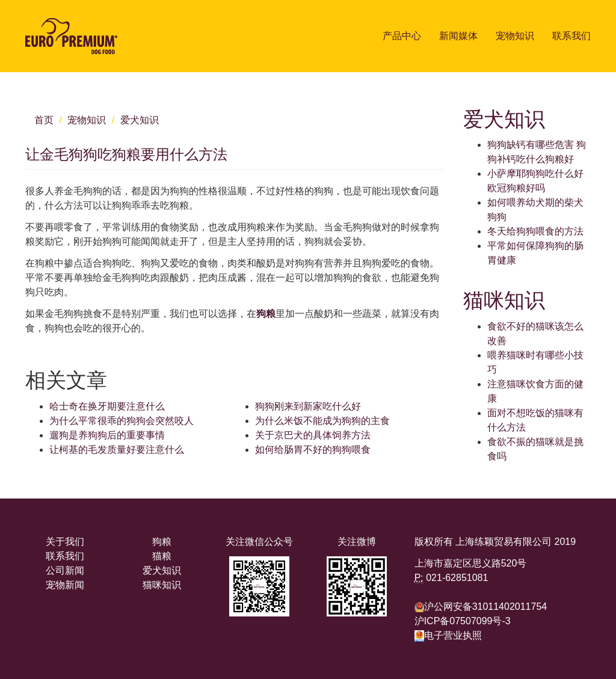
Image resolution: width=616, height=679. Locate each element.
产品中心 (402, 36)
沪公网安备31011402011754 (486, 607)
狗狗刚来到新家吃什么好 (308, 406)
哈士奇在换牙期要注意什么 (107, 406)
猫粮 (162, 556)
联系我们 (571, 36)
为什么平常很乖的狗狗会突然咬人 (122, 421)
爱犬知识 (140, 120)
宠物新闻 (65, 585)
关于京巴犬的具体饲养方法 (313, 435)
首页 (44, 120)
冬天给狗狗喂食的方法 (535, 231)
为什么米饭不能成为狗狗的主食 (322, 421)
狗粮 (266, 314)
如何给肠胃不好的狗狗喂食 (313, 450)
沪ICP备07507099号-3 (463, 621)
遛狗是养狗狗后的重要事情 (107, 435)
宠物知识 (515, 36)
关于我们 (65, 542)
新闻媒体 (458, 36)
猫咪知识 (162, 585)
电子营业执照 (448, 635)
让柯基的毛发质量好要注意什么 (117, 450)
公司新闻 (65, 570)
